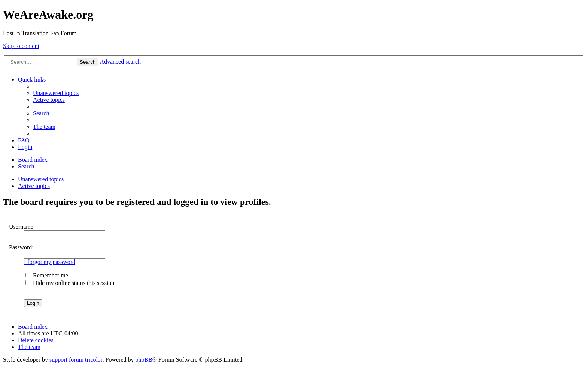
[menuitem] (56, 93)
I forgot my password (50, 262)
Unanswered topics (41, 179)
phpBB (144, 360)
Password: (21, 247)
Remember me (47, 275)
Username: (22, 227)
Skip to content (21, 46)
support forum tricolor (76, 360)
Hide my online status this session (70, 283)
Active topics (34, 186)
